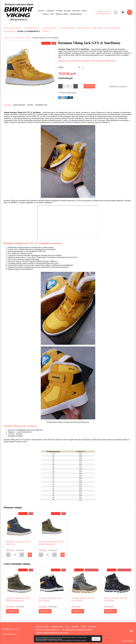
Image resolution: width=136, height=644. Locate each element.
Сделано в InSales (127, 641)
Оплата (84, 11)
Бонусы (46, 14)
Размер (61, 67)
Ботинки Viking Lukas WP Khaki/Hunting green (17, 599)
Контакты (76, 11)
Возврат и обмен (62, 14)
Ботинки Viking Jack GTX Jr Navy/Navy (18, 543)
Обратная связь (57, 626)
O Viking (59, 11)
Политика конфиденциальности (48, 630)
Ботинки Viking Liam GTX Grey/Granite (83, 599)
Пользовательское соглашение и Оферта (77, 630)
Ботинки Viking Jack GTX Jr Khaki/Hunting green (51, 543)
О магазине (50, 11)
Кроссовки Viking (18, 38)
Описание (7, 105)
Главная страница (42, 626)
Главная (6, 38)
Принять (96, 639)
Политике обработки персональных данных (49, 639)
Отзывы (30, 105)
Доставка (68, 11)
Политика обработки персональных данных (52, 633)
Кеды (28, 38)
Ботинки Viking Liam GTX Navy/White (116, 599)
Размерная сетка (41, 105)
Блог (52, 14)
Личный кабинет (76, 14)
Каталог (41, 11)
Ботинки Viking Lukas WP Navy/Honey (50, 599)
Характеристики (19, 105)
